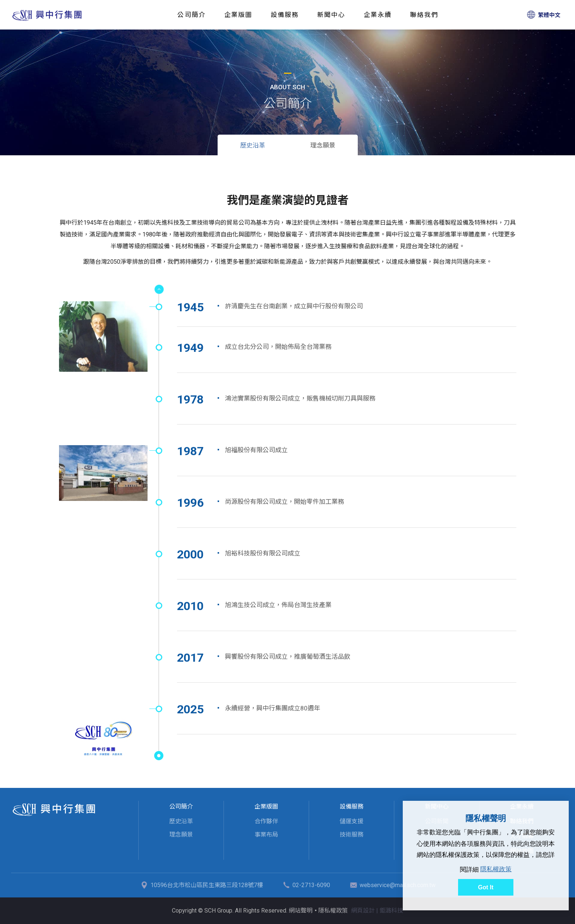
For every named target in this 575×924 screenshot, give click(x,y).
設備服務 (285, 15)
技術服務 (351, 835)
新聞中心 (331, 15)
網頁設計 (363, 911)
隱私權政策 (333, 911)
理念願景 (323, 145)
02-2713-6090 (311, 885)
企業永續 (378, 15)
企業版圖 (238, 15)
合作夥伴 (266, 821)
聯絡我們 (424, 15)
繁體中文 (549, 15)
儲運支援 (351, 821)
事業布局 (266, 835)
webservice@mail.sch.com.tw (398, 885)
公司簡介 (191, 15)
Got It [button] (486, 887)
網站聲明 (301, 911)
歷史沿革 (47, 15)
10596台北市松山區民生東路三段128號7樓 (207, 885)
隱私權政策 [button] (496, 869)
